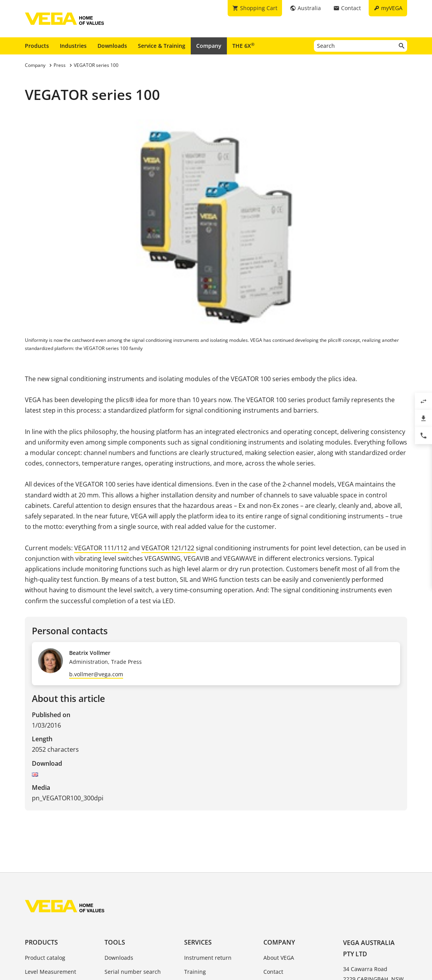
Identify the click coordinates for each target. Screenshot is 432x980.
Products (37, 46)
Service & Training (162, 46)
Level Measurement (51, 972)
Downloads (112, 46)
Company (209, 46)
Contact (273, 972)
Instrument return (208, 958)
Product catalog (45, 958)
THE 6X (243, 45)
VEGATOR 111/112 (101, 548)
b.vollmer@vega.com (96, 674)
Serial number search (133, 972)
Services (198, 942)
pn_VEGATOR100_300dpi (68, 798)
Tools (115, 942)
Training (195, 972)
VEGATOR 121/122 (169, 548)
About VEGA (279, 958)
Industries (73, 46)
